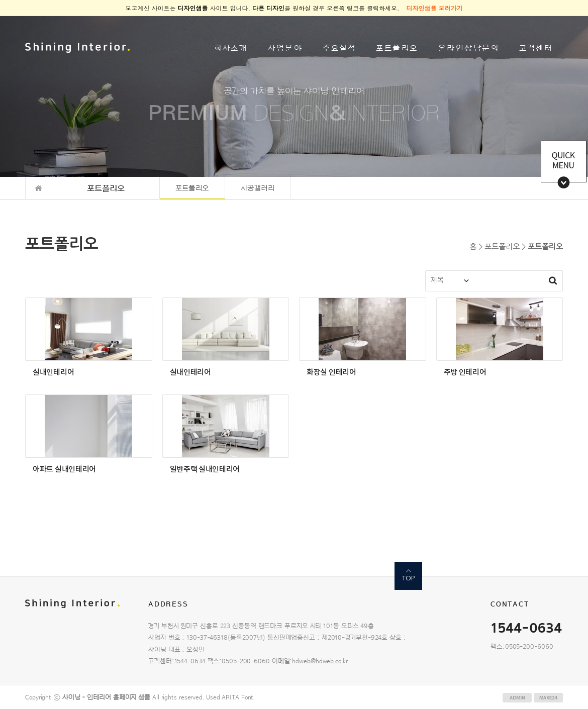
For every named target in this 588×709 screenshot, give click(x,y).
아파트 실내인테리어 (64, 470)
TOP (408, 578)
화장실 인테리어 (331, 373)
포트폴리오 (397, 48)
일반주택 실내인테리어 (205, 470)
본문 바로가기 (0, 16)
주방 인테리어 (465, 373)
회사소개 (231, 48)
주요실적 (339, 48)
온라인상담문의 (469, 48)
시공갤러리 (258, 188)
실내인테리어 (53, 373)
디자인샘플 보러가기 (435, 8)
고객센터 (536, 48)
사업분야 (285, 48)
